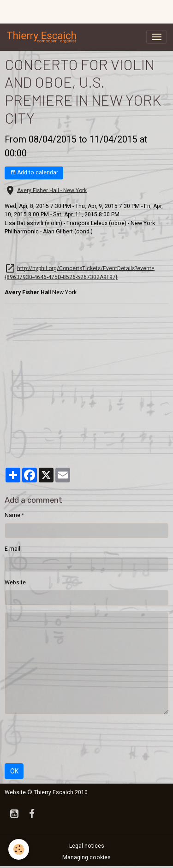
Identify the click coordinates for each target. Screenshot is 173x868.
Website (15, 583)
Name (12, 515)
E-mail (12, 549)
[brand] (43, 37)
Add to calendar (34, 173)
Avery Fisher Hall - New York (52, 190)
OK (14, 771)
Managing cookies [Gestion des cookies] (86, 857)
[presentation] (75, 739)
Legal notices (87, 846)
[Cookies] (19, 849)
